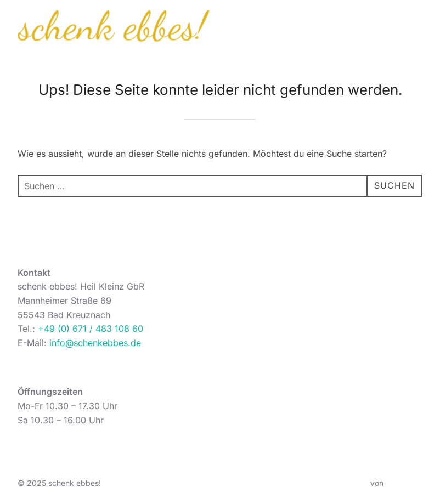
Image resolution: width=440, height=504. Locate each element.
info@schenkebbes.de (95, 343)
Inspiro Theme (343, 483)
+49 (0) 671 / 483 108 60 (91, 329)
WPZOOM (404, 483)
